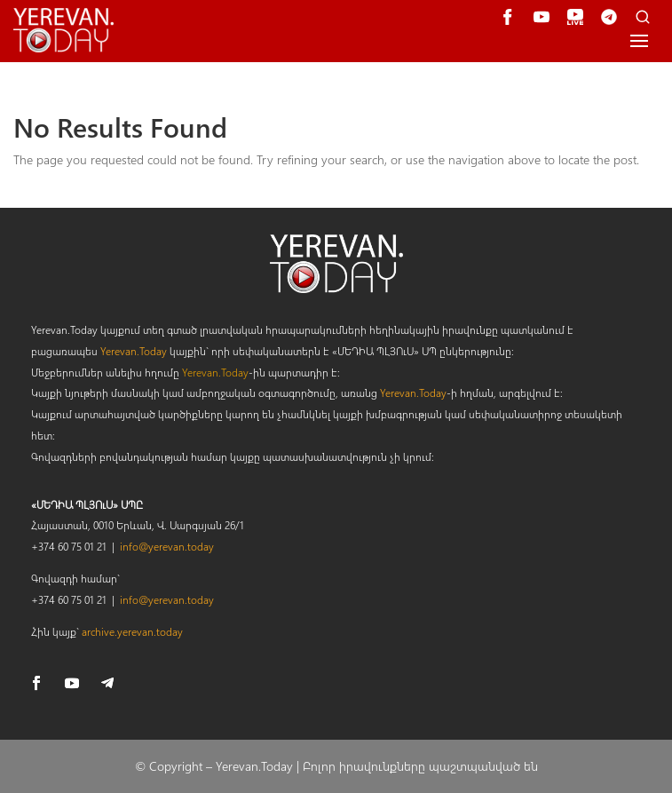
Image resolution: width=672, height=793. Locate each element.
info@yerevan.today (167, 546)
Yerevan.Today (134, 351)
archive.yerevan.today (132, 631)
